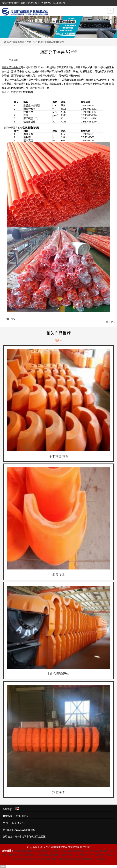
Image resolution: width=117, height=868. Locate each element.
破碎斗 (106, 851)
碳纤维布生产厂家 (82, 851)
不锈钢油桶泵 (64, 859)
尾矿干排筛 (55, 851)
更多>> (59, 340)
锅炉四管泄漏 (41, 851)
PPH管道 (99, 855)
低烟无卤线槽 (49, 859)
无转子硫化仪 (22, 859)
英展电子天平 (87, 855)
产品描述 (13, 60)
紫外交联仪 (73, 855)
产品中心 (31, 42)
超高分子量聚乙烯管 (14, 42)
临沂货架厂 (35, 859)
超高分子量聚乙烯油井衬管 (51, 42)
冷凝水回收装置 (26, 855)
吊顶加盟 (97, 851)
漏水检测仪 (78, 859)
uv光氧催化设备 (58, 855)
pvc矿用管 (67, 851)
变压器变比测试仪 (24, 851)
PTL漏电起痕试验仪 (95, 859)
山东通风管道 (42, 855)
